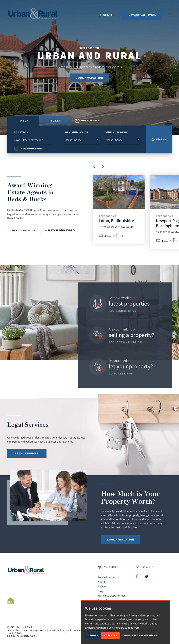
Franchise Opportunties (112, 595)
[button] (103, 167)
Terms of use (14, 630)
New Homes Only (32, 149)
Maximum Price (76, 132)
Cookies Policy (56, 630)
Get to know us (24, 230)
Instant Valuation (141, 16)
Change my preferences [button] (140, 635)
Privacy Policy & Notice (35, 630)
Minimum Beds (117, 132)
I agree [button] (93, 635)
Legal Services (27, 453)
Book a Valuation (89, 78)
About (101, 582)
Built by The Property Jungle (22, 636)
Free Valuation (106, 577)
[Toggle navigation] (169, 16)
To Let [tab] (56, 121)
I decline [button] (110, 635)
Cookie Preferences (76, 630)
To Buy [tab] (23, 121)
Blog (101, 591)
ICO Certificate (15, 633)
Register (103, 586)
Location (21, 132)
